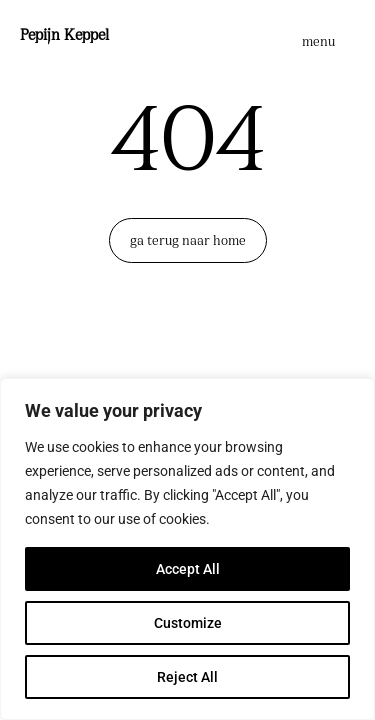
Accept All (188, 569)
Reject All (187, 677)
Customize (188, 623)
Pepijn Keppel (64, 36)
